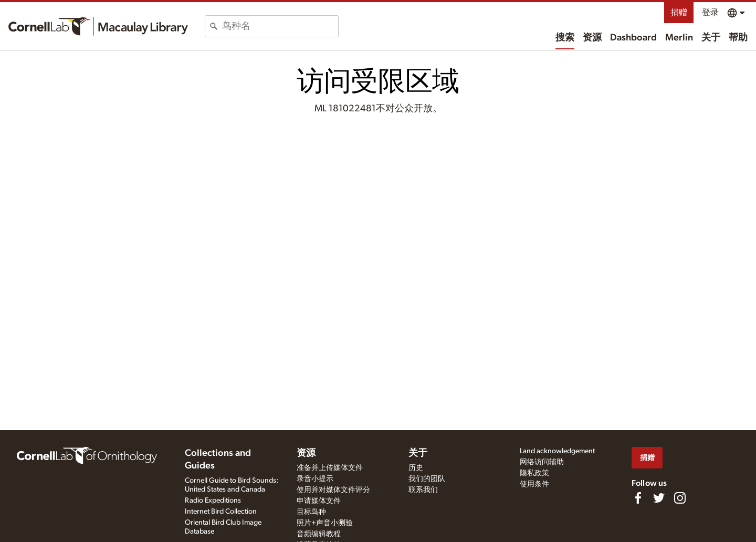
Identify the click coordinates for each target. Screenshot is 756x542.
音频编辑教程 (319, 534)
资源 (592, 38)
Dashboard (633, 38)
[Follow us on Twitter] (659, 498)
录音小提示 (315, 479)
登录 (710, 13)
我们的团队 (427, 479)
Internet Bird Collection (221, 512)
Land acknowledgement (557, 451)
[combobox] (280, 26)
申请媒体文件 (319, 501)
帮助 (738, 38)
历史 (416, 468)
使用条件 (534, 484)
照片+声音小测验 (325, 523)
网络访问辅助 (542, 462)
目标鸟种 (311, 512)
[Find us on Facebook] (638, 498)
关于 (711, 38)
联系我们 (423, 490)
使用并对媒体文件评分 (333, 490)
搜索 (565, 38)
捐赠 (679, 13)
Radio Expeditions (213, 501)
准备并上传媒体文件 (330, 468)
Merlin (679, 38)
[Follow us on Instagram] (680, 498)
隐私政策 (534, 473)
